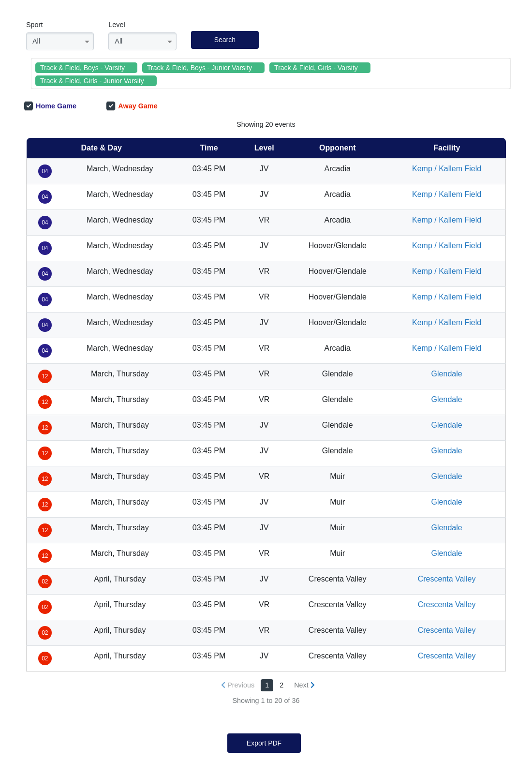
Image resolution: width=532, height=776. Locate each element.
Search (225, 40)
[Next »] (304, 685)
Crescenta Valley (447, 579)
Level (117, 25)
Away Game (132, 106)
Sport (34, 25)
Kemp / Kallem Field (447, 169)
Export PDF (264, 743)
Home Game (50, 106)
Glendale (447, 374)
